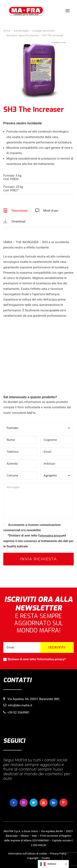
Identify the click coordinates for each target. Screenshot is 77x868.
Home (7, 31)
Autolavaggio (21, 31)
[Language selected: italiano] (53, 864)
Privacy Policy (58, 854)
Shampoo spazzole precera (22, 35)
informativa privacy (51, 536)
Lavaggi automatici (44, 31)
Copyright (33, 858)
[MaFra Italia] (26, 11)
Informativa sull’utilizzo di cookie (28, 854)
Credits (46, 858)
